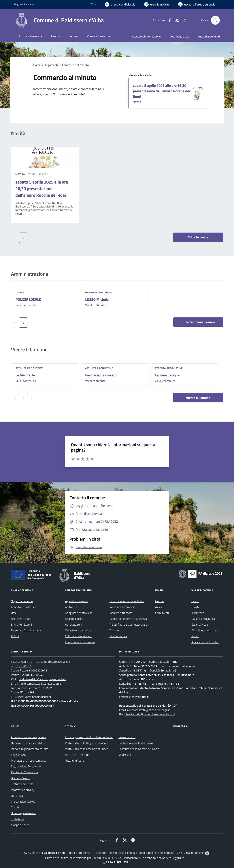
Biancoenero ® (131, 858)
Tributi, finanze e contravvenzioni (129, 624)
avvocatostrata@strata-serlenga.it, (149, 710)
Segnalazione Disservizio (26, 766)
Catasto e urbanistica (78, 630)
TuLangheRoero (74, 761)
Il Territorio (198, 613)
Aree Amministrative (23, 607)
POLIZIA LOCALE (28, 299)
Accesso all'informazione (146, 36)
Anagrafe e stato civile (79, 613)
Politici (15, 636)
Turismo (114, 630)
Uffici (20, 292)
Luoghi (195, 607)
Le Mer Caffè (25, 375)
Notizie (159, 601)
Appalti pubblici (74, 619)
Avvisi (159, 607)
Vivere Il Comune (198, 398)
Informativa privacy (23, 790)
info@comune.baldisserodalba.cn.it (40, 684)
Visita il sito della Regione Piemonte (87, 743)
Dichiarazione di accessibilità (28, 743)
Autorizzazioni (73, 624)
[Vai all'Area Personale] (197, 4)
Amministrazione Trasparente (29, 737)
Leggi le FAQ (19, 755)
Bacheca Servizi (20, 778)
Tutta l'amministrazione (198, 322)
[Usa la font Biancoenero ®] (120, 4)
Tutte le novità (198, 237)
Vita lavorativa (118, 636)
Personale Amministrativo (27, 630)
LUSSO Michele (97, 299)
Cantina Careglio (168, 375)
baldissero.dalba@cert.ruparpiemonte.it (42, 679)
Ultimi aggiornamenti (24, 813)
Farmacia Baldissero (101, 375)
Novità (20, 174)
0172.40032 (23, 666)
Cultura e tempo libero (79, 636)
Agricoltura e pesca (77, 601)
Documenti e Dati (21, 619)
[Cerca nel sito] (215, 20)
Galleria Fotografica (203, 619)
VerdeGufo (125, 755)
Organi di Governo (22, 601)
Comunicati (162, 613)
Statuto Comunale (22, 784)
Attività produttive (30, 368)
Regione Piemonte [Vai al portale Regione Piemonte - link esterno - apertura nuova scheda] (24, 4)
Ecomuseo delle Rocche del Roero (139, 749)
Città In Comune (194, 853)
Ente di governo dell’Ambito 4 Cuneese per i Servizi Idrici (99, 737)
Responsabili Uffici (99, 292)
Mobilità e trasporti (121, 613)
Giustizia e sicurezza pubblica (127, 601)
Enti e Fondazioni (21, 624)
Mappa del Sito (20, 825)
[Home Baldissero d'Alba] (59, 20)
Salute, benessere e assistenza (128, 619)
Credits (15, 807)
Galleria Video (200, 624)
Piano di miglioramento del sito (30, 749)
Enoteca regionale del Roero (136, 743)
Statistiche (18, 819)
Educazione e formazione (80, 642)
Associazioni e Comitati (205, 642)
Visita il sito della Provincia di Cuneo (87, 749)
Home (37, 65)
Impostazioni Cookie (23, 801)
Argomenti (51, 65)
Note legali (18, 796)
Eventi (195, 601)
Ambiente (71, 607)
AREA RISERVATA (115, 862)
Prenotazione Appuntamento (29, 761)
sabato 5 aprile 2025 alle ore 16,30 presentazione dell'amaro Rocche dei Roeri (161, 91)
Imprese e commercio (122, 607)
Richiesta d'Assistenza (24, 772)
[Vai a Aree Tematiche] (157, 4)
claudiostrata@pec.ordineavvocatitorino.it (150, 714)
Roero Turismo (127, 737)
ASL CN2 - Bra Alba (77, 755)
